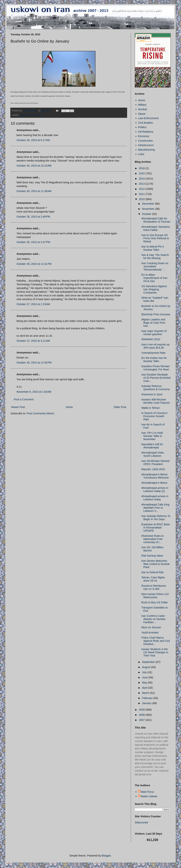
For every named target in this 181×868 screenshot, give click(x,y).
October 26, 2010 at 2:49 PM (33, 217)
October (147, 214)
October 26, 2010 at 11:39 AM (34, 191)
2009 (142, 710)
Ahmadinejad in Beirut (154, 483)
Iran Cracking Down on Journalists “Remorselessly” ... (155, 266)
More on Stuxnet (151, 627)
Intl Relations (146, 132)
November (148, 209)
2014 (142, 179)
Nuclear (143, 109)
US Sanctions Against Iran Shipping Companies (154, 289)
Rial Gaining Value (152, 556)
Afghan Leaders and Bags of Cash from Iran (153, 323)
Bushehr (24, 115)
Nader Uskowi (149, 796)
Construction (145, 141)
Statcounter (141, 822)
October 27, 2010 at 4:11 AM (33, 341)
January (147, 703)
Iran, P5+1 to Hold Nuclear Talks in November (152, 436)
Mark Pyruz (147, 792)
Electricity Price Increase (156, 314)
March (146, 693)
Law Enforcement (148, 118)
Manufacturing (146, 150)
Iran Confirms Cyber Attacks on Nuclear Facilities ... (153, 619)
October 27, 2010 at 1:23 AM (33, 304)
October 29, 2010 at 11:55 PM (34, 363)
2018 (142, 168)
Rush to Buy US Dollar (155, 602)
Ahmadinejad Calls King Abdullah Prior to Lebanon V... (155, 508)
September (149, 662)
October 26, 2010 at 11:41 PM (34, 264)
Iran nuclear (36, 115)
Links (141, 154)
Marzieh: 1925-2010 (153, 469)
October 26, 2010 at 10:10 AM (34, 166)
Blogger (106, 856)
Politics (142, 127)
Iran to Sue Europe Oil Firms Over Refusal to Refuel (155, 238)
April (145, 688)
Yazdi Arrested (150, 633)
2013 (142, 184)
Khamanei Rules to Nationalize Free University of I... (153, 539)
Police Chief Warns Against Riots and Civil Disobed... (156, 641)
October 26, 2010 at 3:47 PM (33, 242)
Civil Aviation (146, 123)
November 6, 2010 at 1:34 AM (34, 392)
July (145, 672)
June (145, 677)
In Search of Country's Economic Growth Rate (154, 416)
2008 (142, 715)
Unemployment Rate (153, 353)
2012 (142, 189)
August (147, 667)
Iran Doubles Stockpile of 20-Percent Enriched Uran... (156, 378)
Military (142, 105)
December (148, 204)
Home (69, 407)
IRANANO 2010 (151, 339)
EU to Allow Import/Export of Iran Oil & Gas (154, 278)
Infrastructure (146, 145)
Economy (144, 136)
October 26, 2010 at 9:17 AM (33, 140)
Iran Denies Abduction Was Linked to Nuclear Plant (156, 564)
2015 (142, 173)
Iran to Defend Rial (152, 572)
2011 (142, 194)
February (148, 698)
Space (142, 114)
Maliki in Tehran (151, 408)
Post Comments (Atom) (40, 413)
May (145, 683)
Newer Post (18, 407)
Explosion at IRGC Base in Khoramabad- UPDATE (156, 528)
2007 (142, 720)
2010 (142, 199)
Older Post (120, 407)
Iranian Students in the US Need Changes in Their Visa (155, 652)
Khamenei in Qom (152, 394)
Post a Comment (24, 399)
